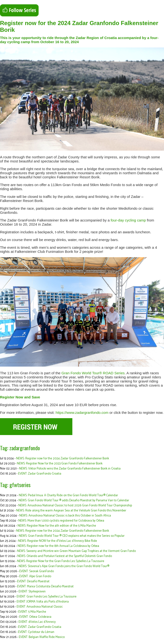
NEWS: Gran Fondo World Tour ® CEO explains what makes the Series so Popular (72, 536)
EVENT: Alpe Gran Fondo (35, 576)
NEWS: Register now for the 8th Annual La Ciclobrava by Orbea (58, 546)
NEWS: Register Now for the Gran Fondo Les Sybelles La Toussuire (61, 561)
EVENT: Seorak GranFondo (37, 571)
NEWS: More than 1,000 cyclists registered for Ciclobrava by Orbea (61, 521)
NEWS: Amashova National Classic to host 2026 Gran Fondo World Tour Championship (75, 506)
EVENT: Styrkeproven (32, 592)
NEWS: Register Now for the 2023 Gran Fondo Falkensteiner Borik (60, 464)
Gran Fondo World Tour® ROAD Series (93, 373)
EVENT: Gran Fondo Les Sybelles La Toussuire (47, 597)
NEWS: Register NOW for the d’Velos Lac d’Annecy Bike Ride (58, 541)
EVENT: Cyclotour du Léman (36, 632)
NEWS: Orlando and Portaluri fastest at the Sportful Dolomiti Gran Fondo (65, 556)
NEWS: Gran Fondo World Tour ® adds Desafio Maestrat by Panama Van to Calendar (74, 500)
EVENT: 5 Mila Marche (32, 612)
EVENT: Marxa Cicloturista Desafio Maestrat (45, 587)
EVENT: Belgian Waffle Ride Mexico (42, 637)
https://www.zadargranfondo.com (82, 413)
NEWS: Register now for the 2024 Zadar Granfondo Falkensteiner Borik (63, 459)
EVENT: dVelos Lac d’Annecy (37, 622)
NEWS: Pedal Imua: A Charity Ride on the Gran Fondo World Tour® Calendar (68, 495)
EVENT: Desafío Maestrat (33, 581)
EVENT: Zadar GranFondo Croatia (40, 474)
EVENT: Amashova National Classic (40, 607)
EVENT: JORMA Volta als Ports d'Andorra (43, 602)
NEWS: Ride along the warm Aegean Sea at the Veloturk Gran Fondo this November (71, 511)
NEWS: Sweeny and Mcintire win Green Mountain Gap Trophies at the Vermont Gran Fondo (76, 551)
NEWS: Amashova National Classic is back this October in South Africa (65, 516)
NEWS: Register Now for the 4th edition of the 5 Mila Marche (57, 526)
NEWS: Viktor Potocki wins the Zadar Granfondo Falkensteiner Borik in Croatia (70, 469)
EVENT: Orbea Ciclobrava (35, 617)
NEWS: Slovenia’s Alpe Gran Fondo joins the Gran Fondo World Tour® (64, 566)
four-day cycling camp (128, 220)
